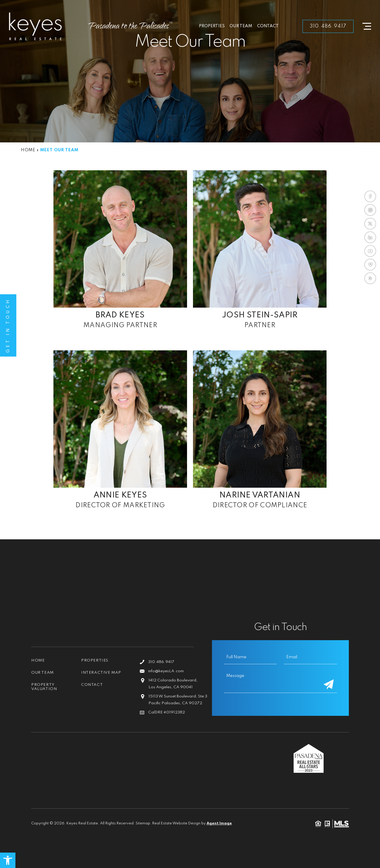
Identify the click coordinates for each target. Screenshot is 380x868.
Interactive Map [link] (101, 673)
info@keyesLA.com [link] (166, 671)
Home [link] (38, 660)
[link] (8, 860)
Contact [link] (268, 26)
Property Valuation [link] (44, 687)
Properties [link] (212, 26)
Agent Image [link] (219, 824)
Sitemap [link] (143, 824)
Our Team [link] (241, 26)
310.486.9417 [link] (328, 26)
